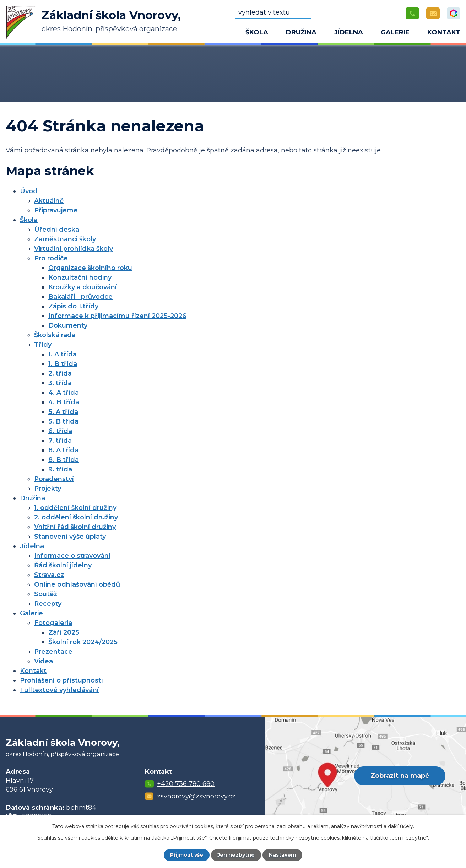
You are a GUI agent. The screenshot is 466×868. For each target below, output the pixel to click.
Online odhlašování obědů (77, 584)
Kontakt (444, 32)
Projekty (48, 489)
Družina (301, 32)
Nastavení (283, 855)
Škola (257, 32)
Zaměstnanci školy (65, 239)
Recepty (48, 604)
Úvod (219, 34)
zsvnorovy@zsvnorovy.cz (196, 796)
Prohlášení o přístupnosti (61, 680)
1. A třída (63, 354)
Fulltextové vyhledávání (59, 690)
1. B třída (63, 364)
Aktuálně (49, 201)
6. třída (60, 431)
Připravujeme (56, 210)
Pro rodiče (51, 258)
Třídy (43, 345)
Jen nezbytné (236, 855)
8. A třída (63, 450)
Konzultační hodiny (80, 277)
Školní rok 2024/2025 (83, 642)
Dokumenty (68, 325)
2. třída (60, 373)
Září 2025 (64, 632)
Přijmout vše (187, 855)
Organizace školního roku (90, 268)
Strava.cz (49, 575)
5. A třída (63, 412)
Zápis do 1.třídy (73, 306)
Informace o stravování (72, 556)
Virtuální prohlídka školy (74, 249)
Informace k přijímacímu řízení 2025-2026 (117, 316)
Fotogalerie (53, 623)
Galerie (395, 32)
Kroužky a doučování (83, 287)
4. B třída (64, 402)
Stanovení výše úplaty (70, 537)
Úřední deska (57, 230)
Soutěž (46, 594)
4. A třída (64, 393)
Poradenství (54, 479)
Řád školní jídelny (63, 565)
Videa (44, 661)
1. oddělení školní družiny (75, 508)
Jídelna (349, 32)
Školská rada (55, 335)
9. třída (60, 469)
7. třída (60, 441)
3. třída (60, 383)
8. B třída (64, 460)
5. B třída (63, 421)
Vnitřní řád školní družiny (75, 527)
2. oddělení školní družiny (76, 517)
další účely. (401, 826)
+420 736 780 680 (186, 784)
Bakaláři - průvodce (80, 297)
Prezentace (53, 652)
